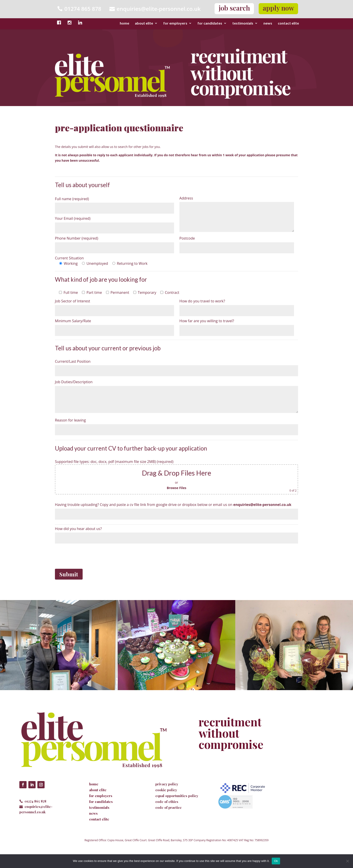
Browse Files (177, 488)
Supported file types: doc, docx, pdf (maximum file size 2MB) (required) (114, 462)
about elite (144, 23)
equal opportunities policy (177, 796)
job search (234, 8)
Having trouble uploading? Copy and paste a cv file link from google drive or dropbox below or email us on (173, 505)
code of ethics (167, 802)
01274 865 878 (35, 801)
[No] (347, 861)
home (124, 23)
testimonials (243, 23)
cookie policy (166, 790)
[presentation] (89, 555)
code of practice (169, 807)
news (268, 23)
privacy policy (167, 784)
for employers (175, 23)
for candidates (210, 23)
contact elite (288, 23)
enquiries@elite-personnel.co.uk (159, 9)
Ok (276, 861)
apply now (278, 8)
